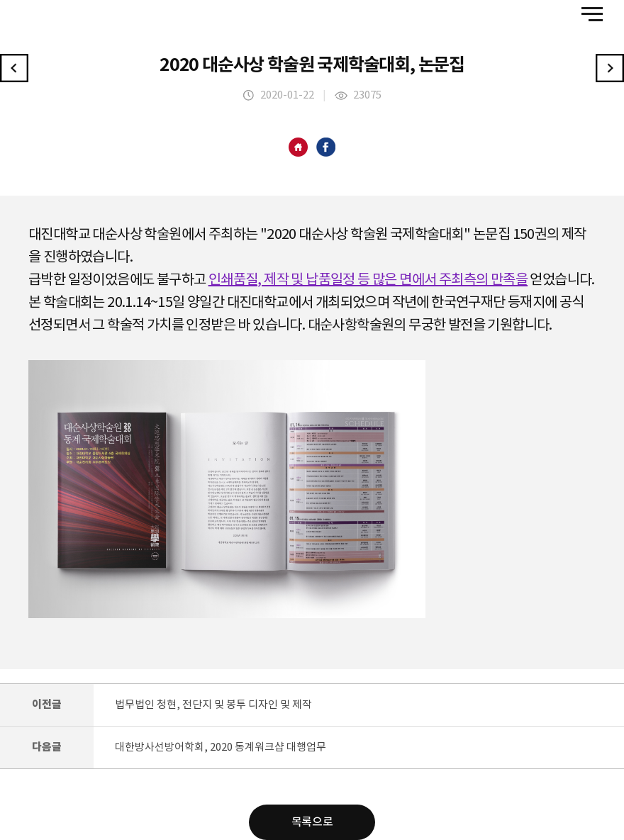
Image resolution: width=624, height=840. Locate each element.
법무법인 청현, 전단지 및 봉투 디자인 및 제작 (213, 705)
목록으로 (312, 822)
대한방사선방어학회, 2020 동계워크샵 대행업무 (221, 747)
